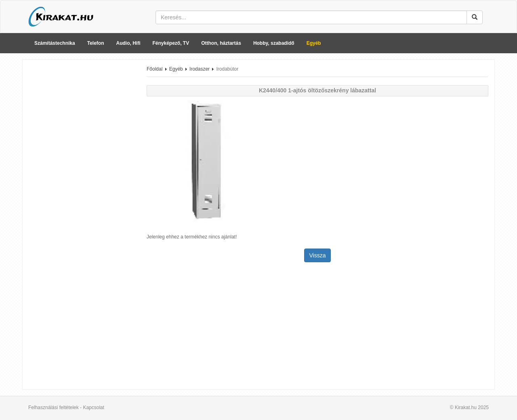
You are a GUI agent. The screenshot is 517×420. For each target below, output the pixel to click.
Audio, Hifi (128, 43)
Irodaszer (200, 69)
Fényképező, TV (171, 43)
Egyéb (314, 43)
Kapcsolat (94, 407)
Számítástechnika (55, 43)
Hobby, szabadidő (274, 43)
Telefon (96, 43)
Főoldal (154, 69)
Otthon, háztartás (221, 43)
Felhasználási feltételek (54, 407)
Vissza (318, 255)
